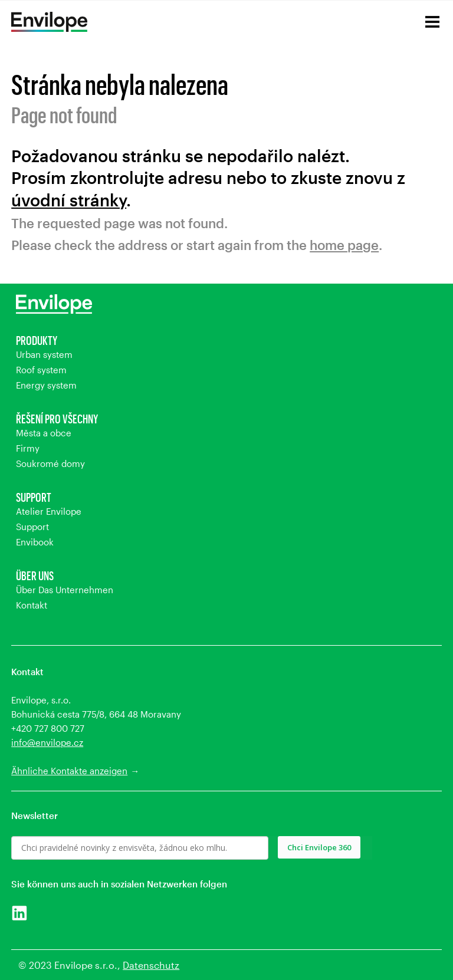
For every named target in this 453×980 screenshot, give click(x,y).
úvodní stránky (69, 200)
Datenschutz (151, 965)
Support (34, 497)
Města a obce (44, 433)
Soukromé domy (50, 463)
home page (344, 245)
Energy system (46, 385)
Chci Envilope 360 (319, 847)
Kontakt (32, 605)
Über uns (35, 575)
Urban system (44, 354)
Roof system (41, 370)
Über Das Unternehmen (65, 590)
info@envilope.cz (47, 742)
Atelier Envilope (49, 511)
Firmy (28, 448)
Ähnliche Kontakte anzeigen (69, 771)
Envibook (35, 542)
